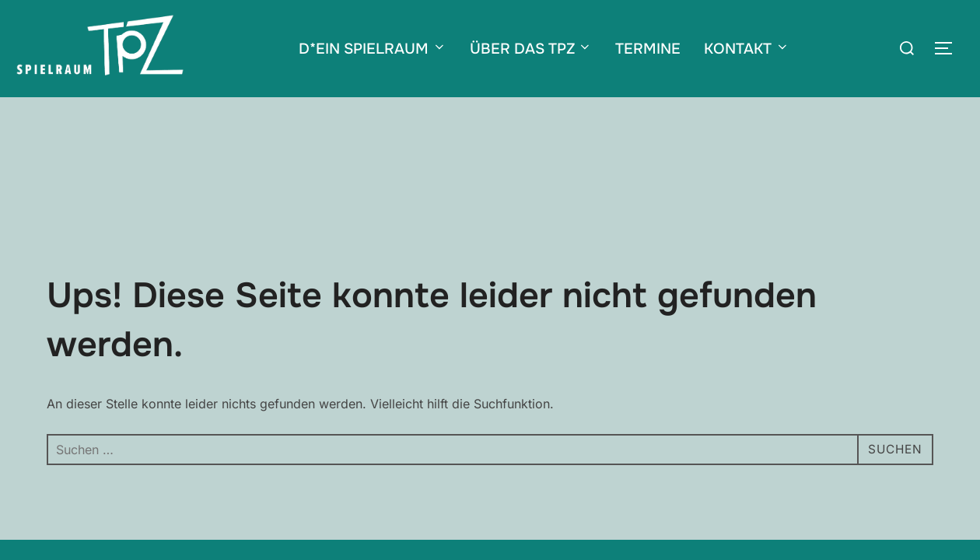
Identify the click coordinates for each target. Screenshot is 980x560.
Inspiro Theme (820, 501)
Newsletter (344, 501)
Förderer (403, 501)
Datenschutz (274, 501)
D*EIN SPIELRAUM (373, 49)
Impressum (204, 501)
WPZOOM (907, 501)
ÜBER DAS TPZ (531, 49)
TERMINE (648, 49)
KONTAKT (747, 49)
